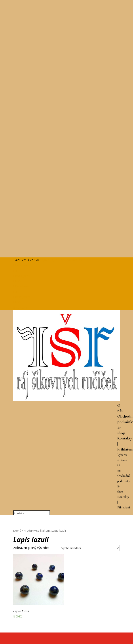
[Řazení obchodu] (90, 548)
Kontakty (125, 438)
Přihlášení (124, 507)
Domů (17, 531)
